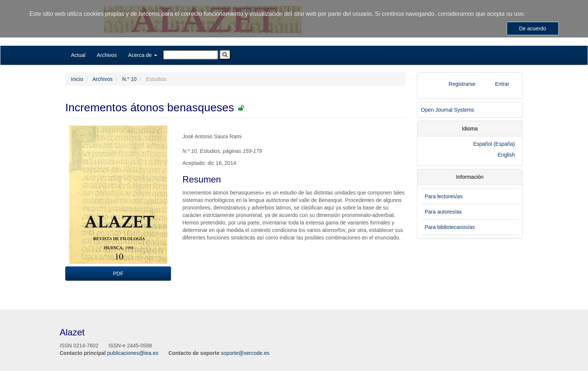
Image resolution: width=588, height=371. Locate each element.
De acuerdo (532, 28)
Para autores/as (443, 212)
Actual (78, 55)
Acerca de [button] (143, 55)
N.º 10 (130, 79)
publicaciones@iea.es (133, 353)
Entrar (502, 84)
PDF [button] (118, 274)
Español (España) (494, 144)
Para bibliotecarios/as (450, 227)
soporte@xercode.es (245, 353)
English (506, 155)
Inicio (77, 79)
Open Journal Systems (448, 110)
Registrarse (462, 84)
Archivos (107, 55)
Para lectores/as (444, 196)
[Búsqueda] (190, 55)
